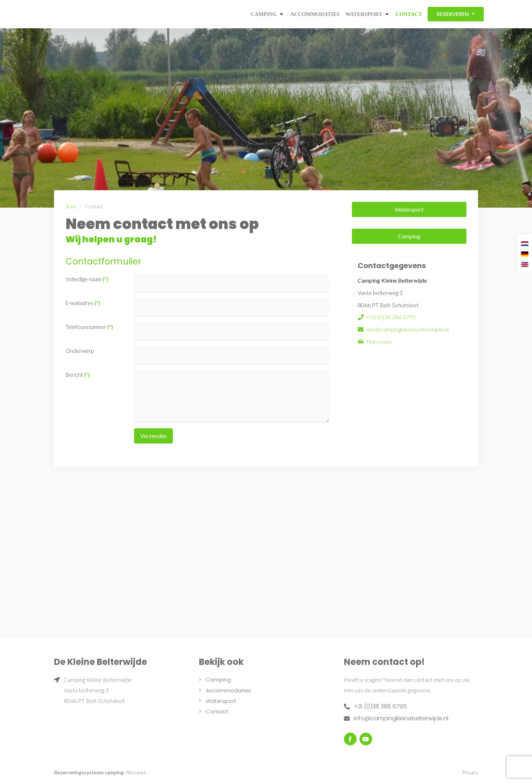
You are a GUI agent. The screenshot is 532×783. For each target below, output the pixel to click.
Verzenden (153, 436)
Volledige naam (87, 279)
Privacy (470, 772)
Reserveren (454, 14)
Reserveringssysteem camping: (90, 772)
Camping (264, 14)
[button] (280, 14)
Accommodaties (315, 14)
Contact (409, 14)
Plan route (379, 341)
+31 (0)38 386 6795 (391, 317)
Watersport (364, 14)
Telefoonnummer (89, 327)
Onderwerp (80, 351)
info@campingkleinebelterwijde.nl (408, 329)
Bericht (78, 375)
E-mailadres (83, 303)
